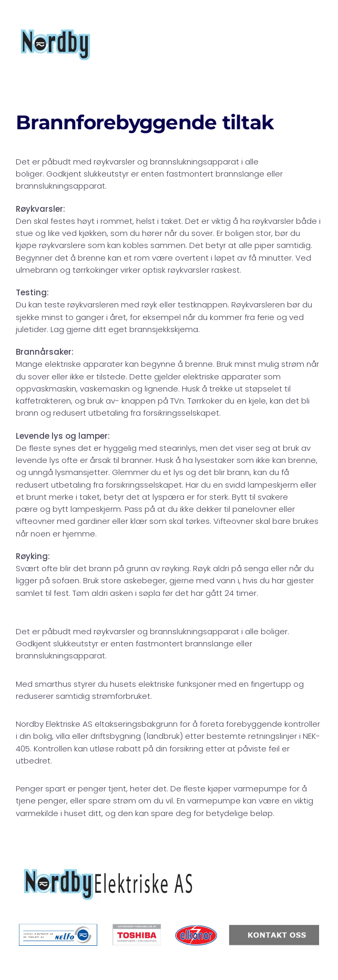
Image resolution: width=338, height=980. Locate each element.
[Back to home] (55, 45)
